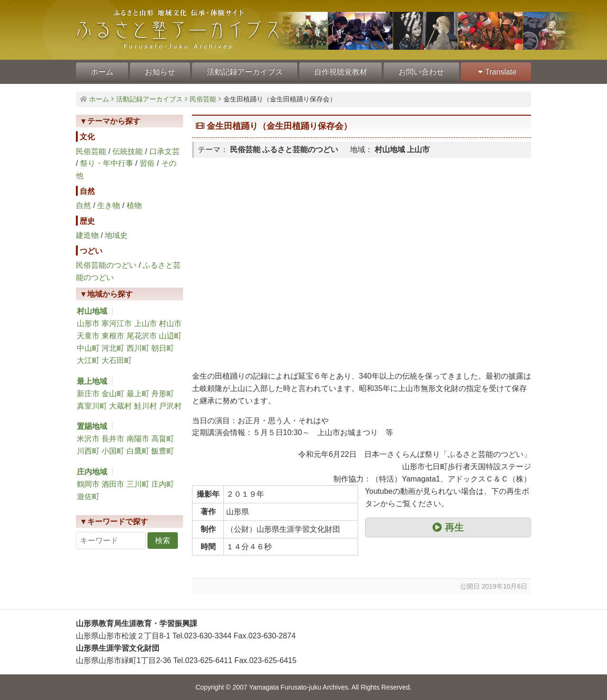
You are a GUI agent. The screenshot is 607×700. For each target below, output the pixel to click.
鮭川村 (146, 406)
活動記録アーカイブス (245, 72)
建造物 (87, 235)
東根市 (113, 336)
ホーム (102, 72)
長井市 (113, 439)
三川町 (138, 484)
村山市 (170, 323)
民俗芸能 (91, 151)
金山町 (113, 394)
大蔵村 (120, 406)
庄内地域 (92, 472)
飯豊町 (163, 451)
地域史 (116, 235)
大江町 (88, 360)
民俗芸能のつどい (106, 265)
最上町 (138, 394)
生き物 (109, 205)
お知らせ (160, 72)
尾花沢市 (142, 336)
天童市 (88, 336)
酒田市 (113, 484)
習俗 (147, 163)
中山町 (88, 348)
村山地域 (92, 311)
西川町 (138, 348)
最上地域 (92, 381)
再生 (448, 527)
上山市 (146, 323)
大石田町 (117, 360)
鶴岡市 (88, 484)
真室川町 (92, 406)
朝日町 (163, 348)
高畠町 (163, 439)
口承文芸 (165, 151)
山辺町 (170, 336)
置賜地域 (92, 426)
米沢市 (88, 439)
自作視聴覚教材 (340, 72)
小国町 (113, 451)
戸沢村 (170, 406)
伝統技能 (128, 151)
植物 (134, 205)
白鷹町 (138, 451)
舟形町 (163, 394)
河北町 (113, 348)
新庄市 (88, 394)
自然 (83, 205)
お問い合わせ (421, 72)
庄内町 (163, 484)
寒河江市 (117, 323)
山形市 (88, 323)
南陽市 (138, 439)
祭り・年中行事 (107, 163)
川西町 (88, 451)
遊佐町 (88, 496)
